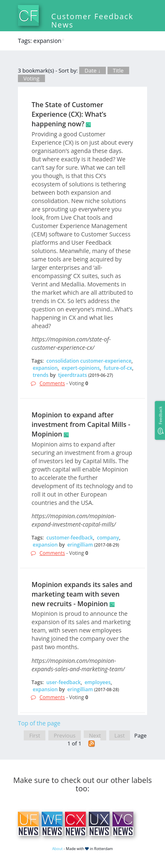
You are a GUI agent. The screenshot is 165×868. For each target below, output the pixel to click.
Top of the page (39, 723)
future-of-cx (118, 368)
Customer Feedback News (92, 20)
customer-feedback (70, 538)
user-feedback (63, 682)
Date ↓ (92, 70)
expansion (45, 368)
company (108, 538)
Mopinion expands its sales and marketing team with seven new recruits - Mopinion (82, 594)
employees (98, 682)
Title (118, 70)
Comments (52, 383)
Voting (31, 78)
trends (41, 375)
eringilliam (80, 545)
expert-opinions (81, 368)
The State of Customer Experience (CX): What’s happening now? (69, 114)
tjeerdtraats (73, 375)
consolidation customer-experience (89, 361)
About (57, 849)
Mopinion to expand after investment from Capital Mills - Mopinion (81, 424)
